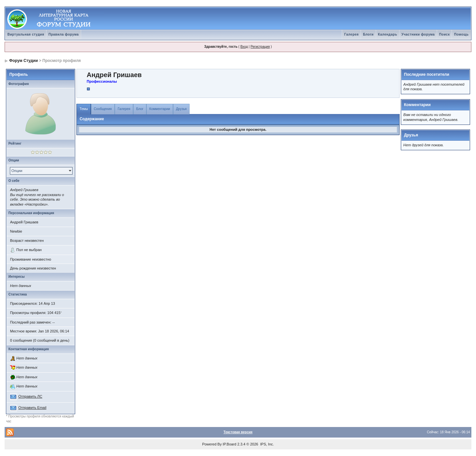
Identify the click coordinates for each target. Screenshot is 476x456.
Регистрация (260, 47)
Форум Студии (24, 61)
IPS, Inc (267, 444)
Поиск (445, 34)
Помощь (461, 34)
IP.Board (230, 444)
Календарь (388, 34)
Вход (244, 47)
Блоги (368, 34)
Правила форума (64, 34)
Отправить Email (32, 408)
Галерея (351, 34)
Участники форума (418, 34)
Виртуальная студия (26, 34)
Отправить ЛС (30, 396)
